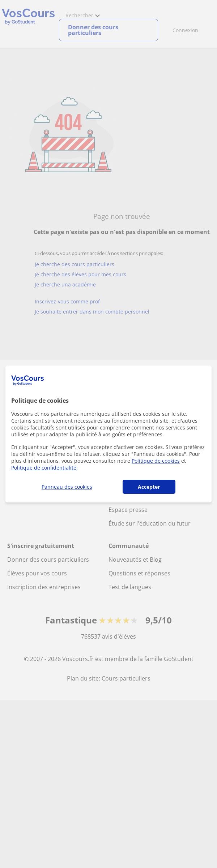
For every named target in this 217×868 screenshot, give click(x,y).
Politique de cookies (156, 461)
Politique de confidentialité (44, 468)
